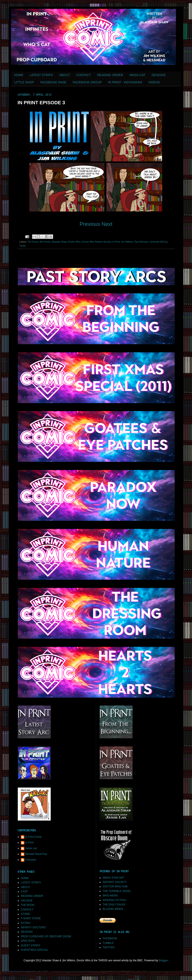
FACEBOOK (110, 938)
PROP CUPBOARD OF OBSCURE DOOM (46, 936)
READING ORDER (110, 75)
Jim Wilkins (127, 242)
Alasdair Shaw (59, 242)
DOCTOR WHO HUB (115, 887)
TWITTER (109, 947)
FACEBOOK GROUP (87, 82)
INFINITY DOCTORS (33, 927)
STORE (25, 914)
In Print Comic (33, 837)
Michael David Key (36, 854)
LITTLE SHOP (24, 82)
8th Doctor (45, 242)
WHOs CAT (137, 75)
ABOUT (65, 75)
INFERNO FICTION (114, 900)
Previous (90, 224)
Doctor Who (74, 242)
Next (107, 224)
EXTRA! (26, 923)
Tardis (22, 246)
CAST (24, 892)
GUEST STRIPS (31, 945)
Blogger (163, 960)
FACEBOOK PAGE (53, 82)
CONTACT (83, 75)
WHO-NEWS (110, 896)
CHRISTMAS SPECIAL (35, 950)
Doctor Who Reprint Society (96, 242)
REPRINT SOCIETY (115, 882)
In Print (116, 242)
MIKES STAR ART (113, 878)
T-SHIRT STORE (31, 918)
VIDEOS (154, 82)
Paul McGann (141, 242)
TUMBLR (108, 943)
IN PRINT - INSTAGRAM (125, 82)
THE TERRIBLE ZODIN (117, 891)
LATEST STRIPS (41, 75)
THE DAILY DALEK (114, 905)
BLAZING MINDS (113, 909)
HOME (19, 75)
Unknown (31, 860)
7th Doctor (33, 242)
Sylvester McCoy (159, 242)
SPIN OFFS (28, 941)
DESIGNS (159, 75)
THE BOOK (28, 905)
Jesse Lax (31, 848)
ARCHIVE (27, 901)
